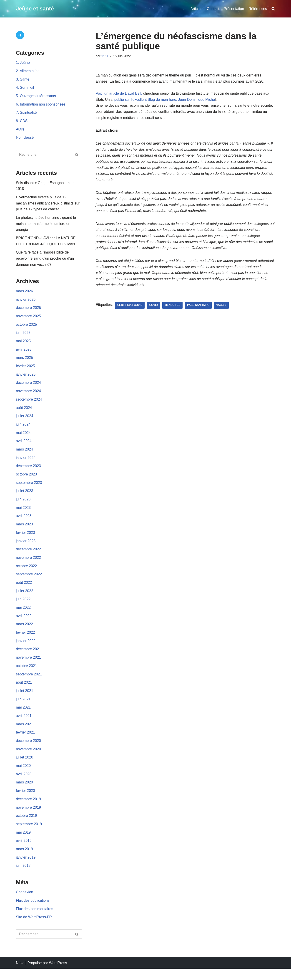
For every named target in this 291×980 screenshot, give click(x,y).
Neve (20, 974)
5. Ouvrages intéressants (36, 97)
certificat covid (130, 309)
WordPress (58, 974)
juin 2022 (23, 606)
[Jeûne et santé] (35, 9)
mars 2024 (25, 454)
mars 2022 (25, 632)
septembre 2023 (29, 488)
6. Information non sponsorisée (41, 105)
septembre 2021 (29, 682)
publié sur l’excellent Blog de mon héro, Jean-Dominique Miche (165, 100)
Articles (196, 9)
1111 (105, 56)
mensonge (173, 309)
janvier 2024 (26, 463)
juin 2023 (23, 505)
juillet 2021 (25, 699)
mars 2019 (25, 860)
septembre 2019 (29, 834)
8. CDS (22, 122)
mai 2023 (23, 513)
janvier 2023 (26, 547)
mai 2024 (23, 438)
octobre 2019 (26, 826)
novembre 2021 (29, 666)
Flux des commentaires (35, 920)
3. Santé (23, 80)
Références (258, 9)
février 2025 (26, 370)
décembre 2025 (29, 311)
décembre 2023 (29, 471)
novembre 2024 (29, 395)
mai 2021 (23, 716)
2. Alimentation (28, 71)
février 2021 (26, 741)
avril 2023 (24, 522)
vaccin (222, 309)
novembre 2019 (29, 817)
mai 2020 (23, 775)
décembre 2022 (29, 556)
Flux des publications (33, 912)
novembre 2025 (29, 319)
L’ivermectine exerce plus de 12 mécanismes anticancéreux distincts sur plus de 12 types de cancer (48, 205)
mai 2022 (23, 615)
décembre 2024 (29, 387)
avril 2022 (24, 623)
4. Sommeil (25, 88)
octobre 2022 (26, 573)
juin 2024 (23, 429)
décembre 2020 (29, 750)
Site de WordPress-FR (34, 929)
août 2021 (24, 691)
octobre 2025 (26, 328)
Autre (20, 130)
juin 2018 (23, 876)
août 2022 (24, 590)
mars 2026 (25, 294)
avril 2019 (24, 851)
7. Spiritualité (26, 114)
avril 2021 (24, 725)
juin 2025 (23, 336)
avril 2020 (24, 784)
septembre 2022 (29, 581)
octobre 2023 (26, 480)
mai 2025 (23, 345)
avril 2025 (24, 353)
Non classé (25, 139)
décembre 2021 (29, 657)
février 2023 (26, 539)
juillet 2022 (25, 598)
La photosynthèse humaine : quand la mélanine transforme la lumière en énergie (46, 226)
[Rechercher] (44, 156)
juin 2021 (23, 708)
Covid (154, 309)
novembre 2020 (29, 758)
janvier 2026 (26, 303)
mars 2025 (25, 362)
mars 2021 (25, 733)
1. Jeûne (23, 63)
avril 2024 (24, 446)
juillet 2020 (25, 767)
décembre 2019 (29, 809)
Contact (212, 9)
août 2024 (24, 412)
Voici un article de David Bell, (120, 94)
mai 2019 (23, 843)
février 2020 (26, 801)
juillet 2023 (25, 497)
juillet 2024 (25, 421)
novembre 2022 (29, 564)
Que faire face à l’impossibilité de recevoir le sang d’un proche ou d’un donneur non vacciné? (45, 261)
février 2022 (26, 640)
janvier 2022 (26, 649)
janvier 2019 (26, 868)
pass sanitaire (199, 309)
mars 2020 (25, 792)
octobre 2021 (26, 674)
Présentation (233, 9)
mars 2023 (25, 531)
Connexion (25, 903)
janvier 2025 (26, 378)
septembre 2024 (29, 404)
